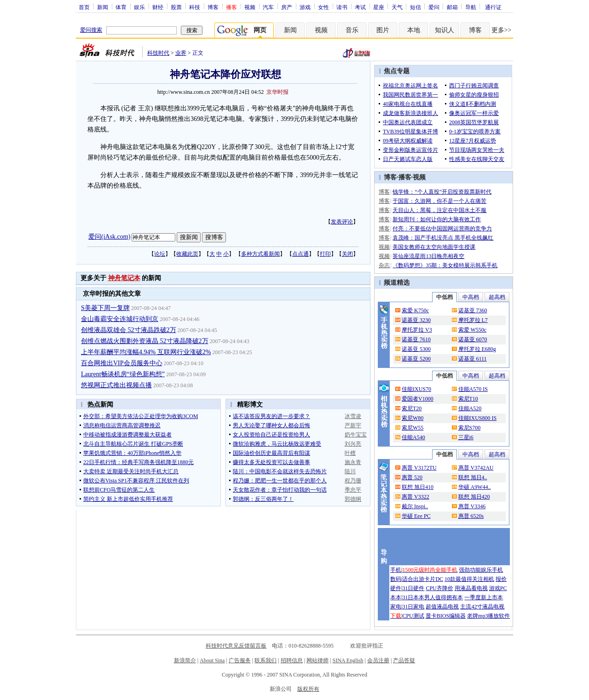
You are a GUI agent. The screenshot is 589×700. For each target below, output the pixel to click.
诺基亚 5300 (416, 349)
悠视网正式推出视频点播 (116, 385)
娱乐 (139, 7)
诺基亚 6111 (473, 359)
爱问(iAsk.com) (109, 237)
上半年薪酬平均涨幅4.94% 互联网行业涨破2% (146, 352)
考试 (360, 7)
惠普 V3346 (472, 506)
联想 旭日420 (474, 497)
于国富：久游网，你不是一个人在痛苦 (439, 201)
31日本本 (413, 597)
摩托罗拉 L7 (473, 320)
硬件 (396, 588)
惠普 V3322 (416, 497)
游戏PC (498, 588)
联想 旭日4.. (473, 477)
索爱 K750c (415, 310)
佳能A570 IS (473, 389)
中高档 (471, 297)
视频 (250, 7)
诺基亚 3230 (416, 320)
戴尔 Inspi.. (415, 506)
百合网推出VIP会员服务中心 (122, 363)
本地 (414, 30)
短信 (416, 7)
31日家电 (413, 607)
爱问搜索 (91, 30)
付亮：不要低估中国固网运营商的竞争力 (442, 229)
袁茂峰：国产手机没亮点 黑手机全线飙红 (443, 238)
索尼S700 (470, 428)
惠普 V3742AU (476, 468)
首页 (84, 7)
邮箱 (452, 7)
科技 (195, 7)
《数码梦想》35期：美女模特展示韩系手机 (445, 265)
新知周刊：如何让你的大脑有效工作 (437, 219)
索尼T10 (468, 399)
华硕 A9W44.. (475, 487)
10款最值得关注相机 (469, 579)
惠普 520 (412, 477)
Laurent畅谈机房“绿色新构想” (123, 374)
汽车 (268, 7)
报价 (501, 579)
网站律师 (318, 660)
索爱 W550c (473, 330)
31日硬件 (413, 588)
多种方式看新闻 (260, 254)
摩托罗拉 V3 (417, 330)
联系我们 (266, 660)
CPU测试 (413, 616)
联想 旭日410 (418, 487)
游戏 (305, 7)
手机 (396, 570)
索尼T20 (412, 408)
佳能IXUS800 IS (478, 418)
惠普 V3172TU (419, 468)
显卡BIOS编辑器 (446, 616)
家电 (396, 607)
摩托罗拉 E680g (477, 349)
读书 (342, 7)
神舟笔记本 (124, 278)
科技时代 (158, 53)
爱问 (434, 7)
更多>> (502, 30)
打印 (325, 254)
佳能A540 (413, 437)
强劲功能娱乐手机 (481, 570)
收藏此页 (187, 254)
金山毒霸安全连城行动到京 (120, 319)
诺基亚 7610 (416, 339)
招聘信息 (292, 660)
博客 (213, 7)
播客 (405, 177)
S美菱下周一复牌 (105, 308)
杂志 (384, 265)
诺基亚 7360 (473, 310)
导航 (471, 7)
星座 (379, 7)
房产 (287, 7)
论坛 (160, 254)
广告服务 (240, 660)
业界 (181, 53)
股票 (176, 7)
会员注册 (378, 660)
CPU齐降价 (439, 588)
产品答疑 (404, 660)
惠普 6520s (471, 516)
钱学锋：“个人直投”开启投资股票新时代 (442, 192)
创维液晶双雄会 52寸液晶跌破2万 (129, 330)
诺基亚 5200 (416, 359)
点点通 (300, 254)
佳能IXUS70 (416, 389)
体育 (121, 7)
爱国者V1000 (418, 399)
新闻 (103, 7)
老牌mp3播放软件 (488, 616)
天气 (397, 7)
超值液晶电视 (442, 607)
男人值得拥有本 (444, 597)
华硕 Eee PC (416, 516)
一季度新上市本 (484, 597)
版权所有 (308, 689)
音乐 (352, 30)
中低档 (445, 297)
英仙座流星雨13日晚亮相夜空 (428, 256)
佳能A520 (470, 408)
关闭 (347, 254)
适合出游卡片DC (423, 579)
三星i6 (466, 437)
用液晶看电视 (471, 588)
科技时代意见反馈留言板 (236, 646)
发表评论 (342, 222)
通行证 (493, 7)
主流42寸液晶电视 (482, 607)
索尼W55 (413, 428)
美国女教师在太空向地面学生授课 (434, 247)
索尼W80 (413, 418)
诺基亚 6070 (473, 339)
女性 (323, 7)
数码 (396, 579)
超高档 (497, 297)
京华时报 (277, 92)
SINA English (348, 660)
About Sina (212, 660)
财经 (158, 7)
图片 (383, 30)
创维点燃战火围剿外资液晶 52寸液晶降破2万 (145, 341)
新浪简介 (185, 660)
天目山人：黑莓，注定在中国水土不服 (439, 210)
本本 (396, 597)
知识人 (445, 30)
